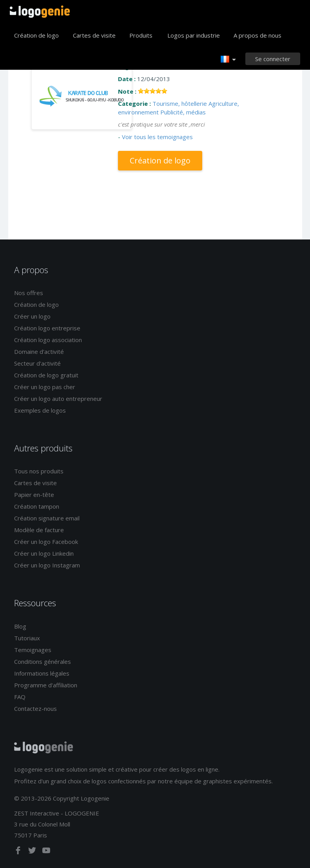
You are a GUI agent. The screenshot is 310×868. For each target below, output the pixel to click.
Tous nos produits (39, 471)
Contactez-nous (35, 709)
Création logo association (48, 340)
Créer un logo (32, 316)
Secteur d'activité (37, 363)
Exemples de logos (40, 410)
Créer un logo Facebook (46, 542)
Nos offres (29, 293)
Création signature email (47, 518)
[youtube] (46, 852)
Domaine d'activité (39, 352)
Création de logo (36, 35)
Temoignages (33, 650)
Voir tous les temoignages (157, 137)
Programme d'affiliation (46, 685)
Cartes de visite (94, 35)
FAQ (20, 697)
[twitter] (33, 852)
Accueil (40, 12)
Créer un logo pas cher (45, 387)
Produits (141, 35)
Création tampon (37, 506)
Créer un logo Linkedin (44, 553)
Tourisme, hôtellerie (180, 103)
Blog (20, 626)
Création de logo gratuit (46, 375)
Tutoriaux (27, 638)
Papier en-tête (34, 495)
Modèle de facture (39, 530)
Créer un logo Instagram (47, 565)
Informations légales (42, 673)
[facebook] (19, 852)
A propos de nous (257, 35)
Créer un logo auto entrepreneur (58, 399)
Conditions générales (43, 661)
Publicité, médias (183, 112)
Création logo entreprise (47, 328)
